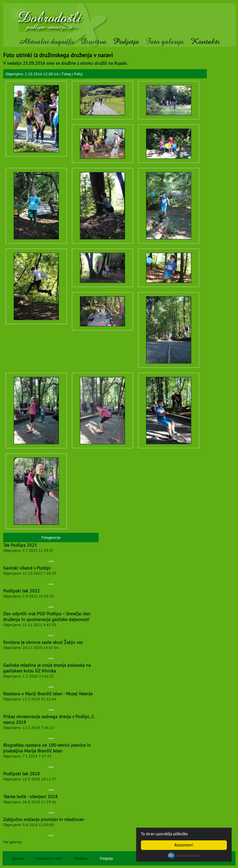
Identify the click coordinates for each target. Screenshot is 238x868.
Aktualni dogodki (46, 41)
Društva (94, 41)
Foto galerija (165, 41)
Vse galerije (12, 842)
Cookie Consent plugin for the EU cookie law (184, 856)
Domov (18, 858)
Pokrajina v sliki (49, 858)
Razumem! (184, 845)
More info (197, 834)
